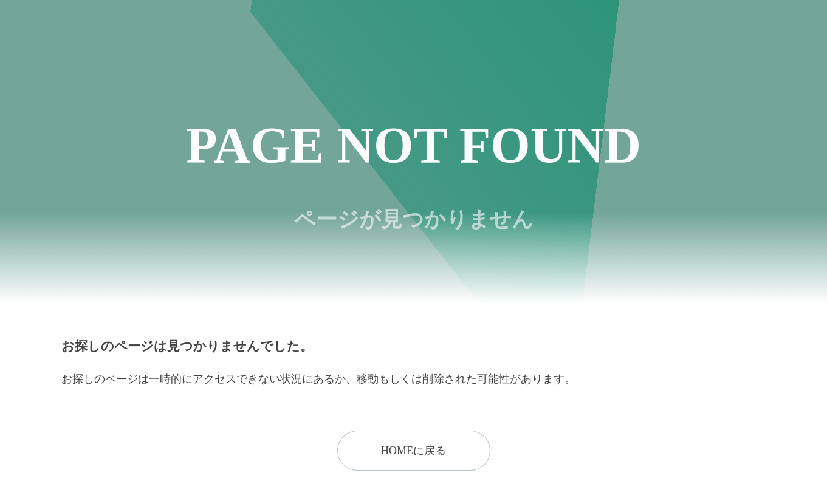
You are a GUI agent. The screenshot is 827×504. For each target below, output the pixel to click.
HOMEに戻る (413, 451)
